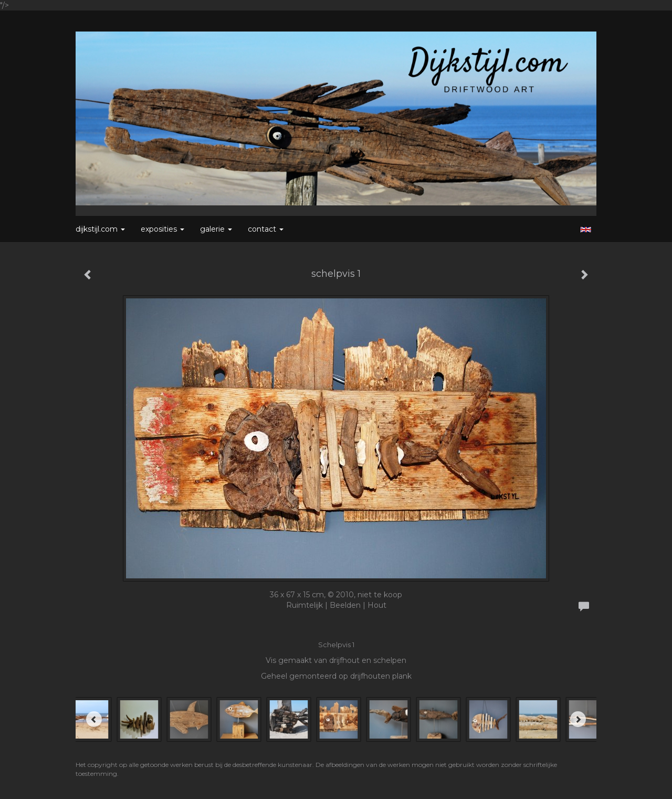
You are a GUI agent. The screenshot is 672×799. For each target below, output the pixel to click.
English (586, 230)
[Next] (578, 719)
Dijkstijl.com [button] (100, 229)
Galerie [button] (216, 229)
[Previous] (94, 719)
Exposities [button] (162, 229)
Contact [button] (266, 229)
